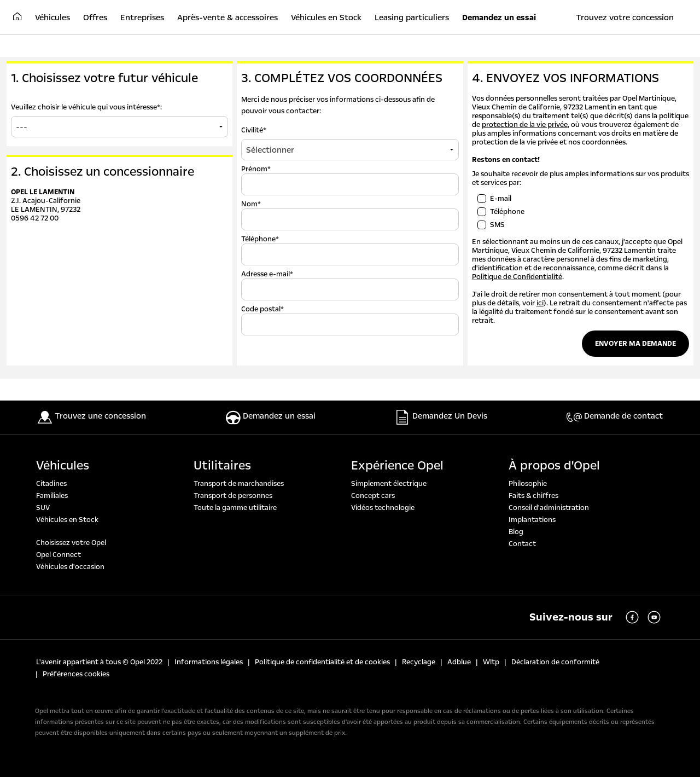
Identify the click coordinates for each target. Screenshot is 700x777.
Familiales (52, 496)
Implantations (532, 520)
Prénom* (256, 169)
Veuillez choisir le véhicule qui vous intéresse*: (86, 107)
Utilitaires (222, 466)
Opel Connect (59, 555)
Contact (522, 544)
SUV (43, 508)
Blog (516, 532)
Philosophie (528, 484)
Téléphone (507, 212)
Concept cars (373, 496)
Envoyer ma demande (635, 344)
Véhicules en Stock (67, 520)
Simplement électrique (389, 484)
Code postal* (262, 309)
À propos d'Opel (554, 466)
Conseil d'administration (549, 508)
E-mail (501, 199)
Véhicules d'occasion (70, 567)
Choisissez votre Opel (71, 543)
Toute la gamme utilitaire (235, 508)
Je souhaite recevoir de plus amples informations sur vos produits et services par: (581, 178)
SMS (497, 225)
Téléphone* (260, 239)
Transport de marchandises (239, 484)
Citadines (51, 484)
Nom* (251, 204)
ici (540, 303)
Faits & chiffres (533, 496)
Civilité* (254, 130)
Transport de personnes (233, 496)
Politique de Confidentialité (517, 277)
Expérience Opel (397, 466)
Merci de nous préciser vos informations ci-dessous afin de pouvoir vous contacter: (338, 105)
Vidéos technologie (383, 508)
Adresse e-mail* (267, 274)
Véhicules (63, 466)
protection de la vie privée (525, 125)
